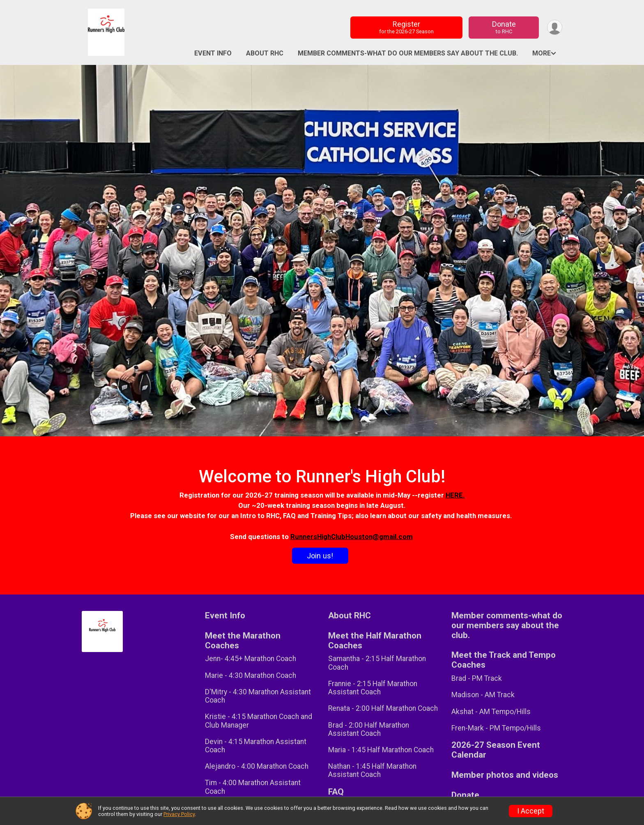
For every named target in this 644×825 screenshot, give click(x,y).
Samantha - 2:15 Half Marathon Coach (377, 663)
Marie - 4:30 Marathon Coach (251, 675)
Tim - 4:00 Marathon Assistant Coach (253, 787)
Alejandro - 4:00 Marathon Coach (257, 766)
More (542, 53)
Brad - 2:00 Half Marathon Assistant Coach (369, 729)
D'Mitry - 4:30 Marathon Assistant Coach (258, 696)
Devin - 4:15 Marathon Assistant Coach (256, 746)
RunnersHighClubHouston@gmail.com (352, 537)
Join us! (320, 556)
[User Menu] (555, 27)
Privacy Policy (179, 814)
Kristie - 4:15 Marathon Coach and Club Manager (259, 721)
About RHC (265, 53)
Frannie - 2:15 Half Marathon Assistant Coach (373, 688)
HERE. (455, 495)
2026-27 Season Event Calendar (496, 750)
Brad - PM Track (477, 678)
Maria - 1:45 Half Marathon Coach (381, 750)
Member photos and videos (505, 775)
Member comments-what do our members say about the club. (408, 53)
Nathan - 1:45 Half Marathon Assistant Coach (372, 770)
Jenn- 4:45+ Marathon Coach (251, 659)
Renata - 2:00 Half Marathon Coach (383, 708)
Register (407, 27)
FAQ (336, 792)
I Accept (531, 811)
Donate (504, 27)
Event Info (213, 53)
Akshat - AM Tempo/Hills (491, 712)
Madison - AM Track (483, 695)
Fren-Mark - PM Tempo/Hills (496, 728)
